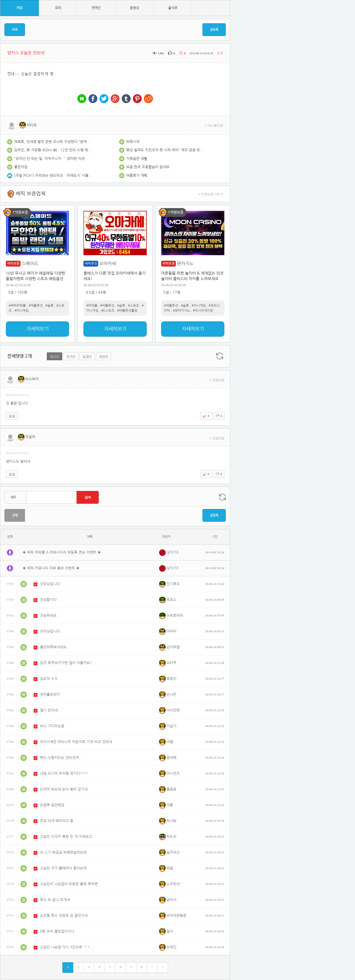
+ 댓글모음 (217, 380)
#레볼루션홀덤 (127, 311)
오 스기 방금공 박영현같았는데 (63, 852)
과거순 (71, 356)
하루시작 (133, 142)
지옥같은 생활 (137, 159)
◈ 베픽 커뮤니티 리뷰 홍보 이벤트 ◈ (51, 568)
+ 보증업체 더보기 (211, 194)
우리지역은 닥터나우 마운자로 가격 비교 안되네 (76, 742)
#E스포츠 (108, 311)
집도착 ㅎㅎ (49, 679)
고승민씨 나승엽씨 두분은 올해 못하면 (69, 884)
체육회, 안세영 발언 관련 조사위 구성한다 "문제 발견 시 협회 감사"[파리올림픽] (53, 142)
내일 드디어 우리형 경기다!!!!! (64, 773)
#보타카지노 (181, 311)
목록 (15, 30)
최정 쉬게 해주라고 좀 (57, 821)
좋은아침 (21, 167)
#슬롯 (50, 306)
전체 (15, 515)
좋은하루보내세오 (53, 647)
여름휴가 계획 (137, 176)
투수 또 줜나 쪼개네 (55, 900)
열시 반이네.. (50, 710)
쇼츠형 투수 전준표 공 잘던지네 (64, 916)
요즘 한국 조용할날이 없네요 (148, 167)
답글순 (87, 356)
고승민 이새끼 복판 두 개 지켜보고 (66, 837)
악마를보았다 (50, 694)
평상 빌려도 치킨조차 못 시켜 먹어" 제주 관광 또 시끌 (165, 150)
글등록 (214, 30)
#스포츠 (133, 306)
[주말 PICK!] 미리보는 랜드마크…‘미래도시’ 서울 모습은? (53, 176)
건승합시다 (48, 600)
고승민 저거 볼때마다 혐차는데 (63, 868)
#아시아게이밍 (203, 311)
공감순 (104, 356)
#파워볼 (92, 306)
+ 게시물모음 (214, 125)
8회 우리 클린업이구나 (57, 931)
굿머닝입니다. (50, 631)
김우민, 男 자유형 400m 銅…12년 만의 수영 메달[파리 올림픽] (53, 150)
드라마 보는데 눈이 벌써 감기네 (64, 789)
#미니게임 (21, 311)
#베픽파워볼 (17, 306)
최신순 (54, 356)
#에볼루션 (36, 306)
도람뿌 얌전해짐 (52, 805)
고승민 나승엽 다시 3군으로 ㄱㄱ (65, 947)
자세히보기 (37, 329)
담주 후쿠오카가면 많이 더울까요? (66, 663)
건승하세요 (48, 616)
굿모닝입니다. (50, 584)
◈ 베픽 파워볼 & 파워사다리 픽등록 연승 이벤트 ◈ (62, 552)
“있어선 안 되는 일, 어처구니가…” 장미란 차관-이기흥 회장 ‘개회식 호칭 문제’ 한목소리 (53, 159)
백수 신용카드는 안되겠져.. (60, 758)
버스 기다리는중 (52, 726)
